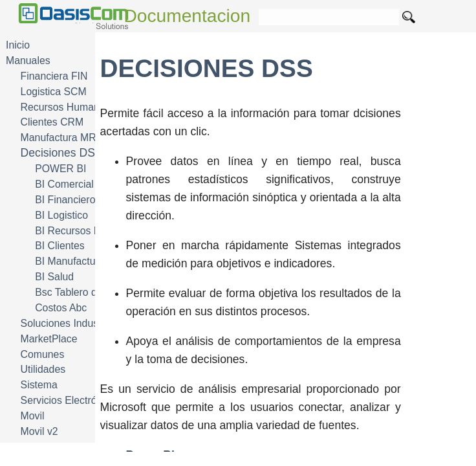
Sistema (39, 385)
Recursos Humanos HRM (79, 107)
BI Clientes (60, 246)
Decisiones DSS (62, 153)
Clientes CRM (52, 122)
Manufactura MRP (62, 138)
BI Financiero (65, 200)
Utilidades (43, 369)
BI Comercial (64, 184)
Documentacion (188, 16)
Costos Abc (61, 308)
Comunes (43, 354)
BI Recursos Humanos (86, 231)
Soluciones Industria (67, 323)
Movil (33, 416)
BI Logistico (61, 215)
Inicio (18, 45)
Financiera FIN (54, 76)
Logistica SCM (54, 92)
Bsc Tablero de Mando (86, 292)
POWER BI (60, 169)
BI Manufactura (70, 261)
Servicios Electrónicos (71, 400)
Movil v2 (39, 431)
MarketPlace (49, 339)
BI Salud (54, 277)
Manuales (28, 61)
